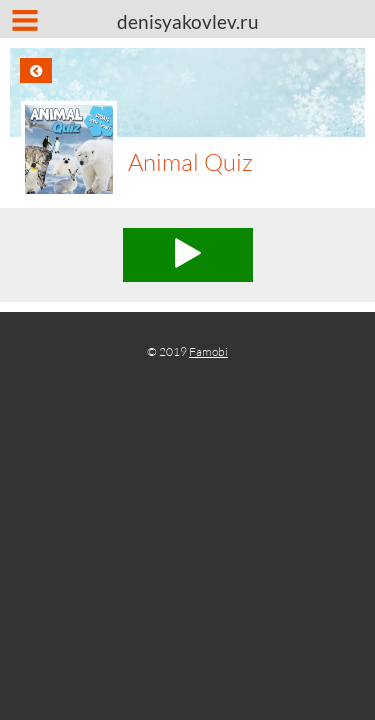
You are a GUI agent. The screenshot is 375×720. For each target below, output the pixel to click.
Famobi (208, 351)
